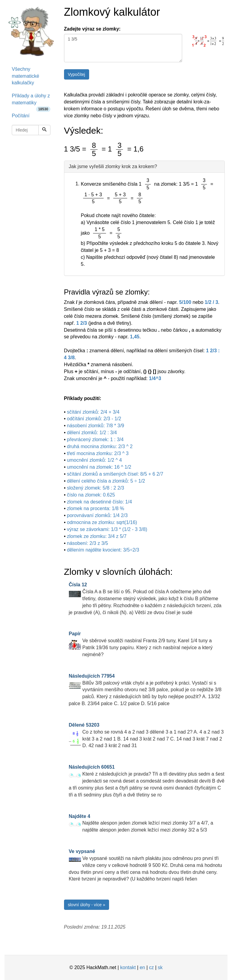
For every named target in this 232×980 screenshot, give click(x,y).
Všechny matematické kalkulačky (26, 76)
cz (151, 967)
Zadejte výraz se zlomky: (92, 29)
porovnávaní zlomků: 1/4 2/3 (97, 515)
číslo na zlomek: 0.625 (91, 495)
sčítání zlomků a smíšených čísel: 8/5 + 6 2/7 (115, 474)
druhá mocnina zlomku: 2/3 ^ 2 (100, 446)
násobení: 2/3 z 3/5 (88, 543)
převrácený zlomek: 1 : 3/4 (95, 440)
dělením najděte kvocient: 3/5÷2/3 (103, 550)
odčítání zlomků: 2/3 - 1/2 (94, 419)
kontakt (128, 967)
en (142, 967)
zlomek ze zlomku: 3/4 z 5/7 (97, 536)
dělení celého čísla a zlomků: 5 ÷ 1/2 (106, 481)
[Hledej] (44, 130)
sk (160, 967)
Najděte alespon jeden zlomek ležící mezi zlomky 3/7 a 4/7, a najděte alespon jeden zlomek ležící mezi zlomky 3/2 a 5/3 (141, 823)
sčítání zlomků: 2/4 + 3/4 (93, 412)
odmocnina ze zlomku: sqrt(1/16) (102, 522)
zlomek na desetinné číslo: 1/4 (100, 502)
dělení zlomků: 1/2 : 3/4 (92, 433)
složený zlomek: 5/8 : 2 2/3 (96, 488)
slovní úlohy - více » (87, 905)
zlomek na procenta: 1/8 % (96, 508)
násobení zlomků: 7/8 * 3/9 (96, 426)
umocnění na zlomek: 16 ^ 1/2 (99, 467)
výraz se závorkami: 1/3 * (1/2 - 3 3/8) (107, 529)
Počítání (21, 116)
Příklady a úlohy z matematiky (31, 101)
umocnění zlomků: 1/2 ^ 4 (95, 460)
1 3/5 (123, 48)
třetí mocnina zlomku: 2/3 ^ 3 (98, 453)
